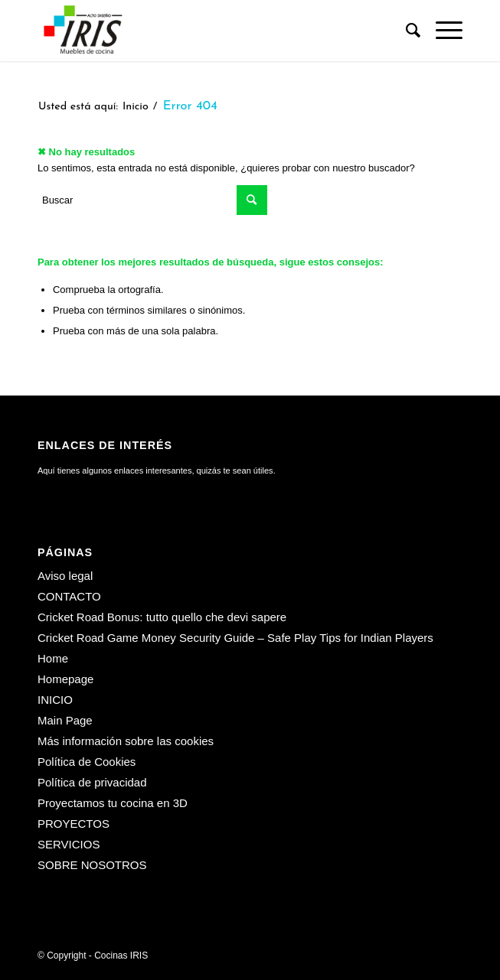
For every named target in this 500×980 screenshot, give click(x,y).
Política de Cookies (87, 762)
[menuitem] (405, 31)
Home (53, 658)
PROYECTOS (74, 824)
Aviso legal (65, 576)
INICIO (55, 700)
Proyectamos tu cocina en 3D (113, 803)
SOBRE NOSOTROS (92, 865)
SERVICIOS (69, 844)
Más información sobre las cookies (126, 741)
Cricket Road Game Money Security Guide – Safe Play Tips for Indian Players (235, 638)
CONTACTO (69, 596)
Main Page (65, 720)
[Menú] (441, 31)
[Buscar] (405, 31)
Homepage (65, 679)
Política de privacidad (92, 782)
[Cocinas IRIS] (208, 31)
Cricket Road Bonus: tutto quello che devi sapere (162, 617)
